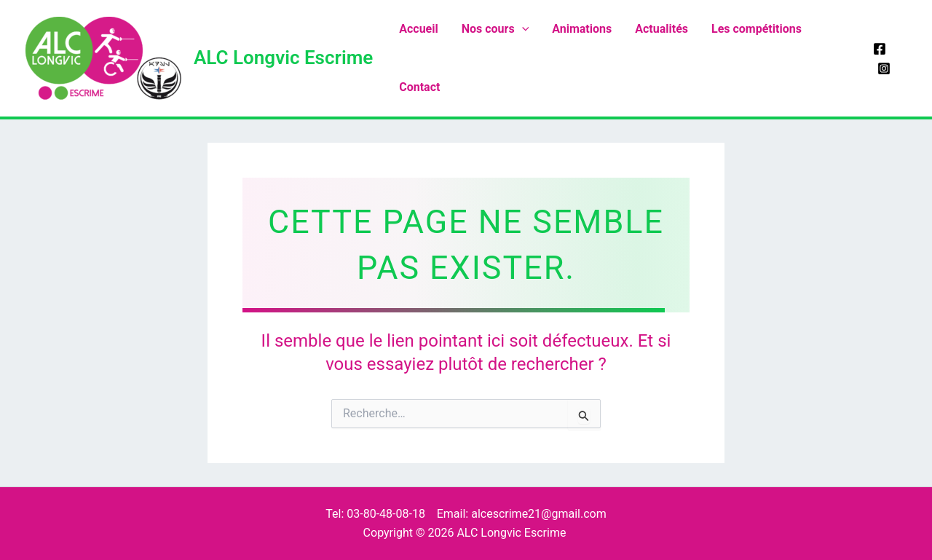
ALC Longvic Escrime (283, 58)
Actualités (662, 29)
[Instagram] (884, 68)
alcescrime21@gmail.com (539, 514)
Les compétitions (757, 29)
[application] (522, 29)
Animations (582, 29)
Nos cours (495, 29)
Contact (419, 87)
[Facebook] (880, 49)
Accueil (419, 29)
